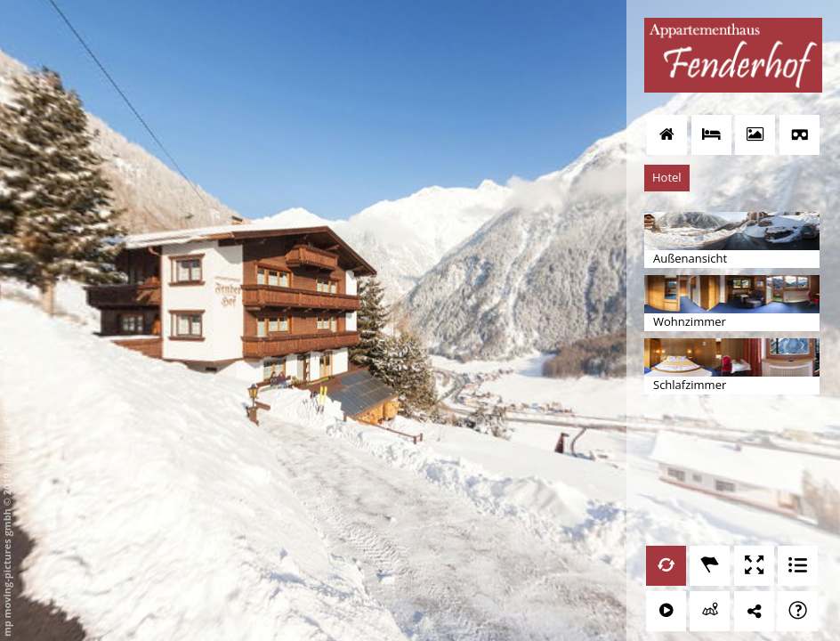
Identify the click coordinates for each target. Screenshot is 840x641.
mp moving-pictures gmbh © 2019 (7, 553)
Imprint (7, 447)
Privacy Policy (7, 391)
